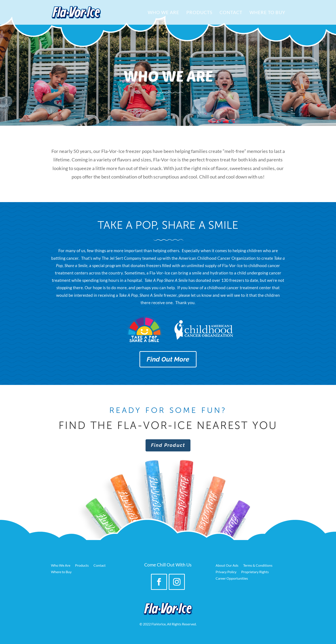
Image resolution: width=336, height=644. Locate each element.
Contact (231, 13)
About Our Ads (227, 566)
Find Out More (168, 359)
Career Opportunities (232, 579)
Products (199, 13)
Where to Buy (267, 13)
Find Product (168, 445)
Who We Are (163, 13)
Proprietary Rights (255, 572)
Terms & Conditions (258, 566)
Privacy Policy (226, 572)
